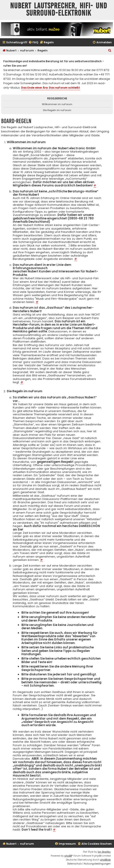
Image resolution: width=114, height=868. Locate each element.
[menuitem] (33, 43)
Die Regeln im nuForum (57, 110)
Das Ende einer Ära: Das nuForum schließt (50, 88)
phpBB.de (105, 860)
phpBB (68, 856)
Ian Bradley (104, 852)
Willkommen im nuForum (57, 104)
